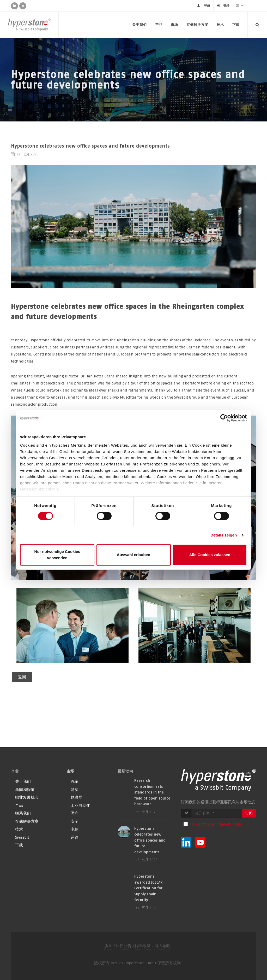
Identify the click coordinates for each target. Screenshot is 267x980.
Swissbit (22, 837)
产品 (159, 25)
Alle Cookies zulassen (210, 555)
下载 (236, 25)
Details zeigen (224, 535)
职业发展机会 (27, 797)
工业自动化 (80, 805)
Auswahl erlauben (133, 555)
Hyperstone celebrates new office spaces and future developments (150, 840)
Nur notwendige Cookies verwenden (57, 555)
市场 (174, 25)
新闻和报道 (25, 789)
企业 (15, 771)
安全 (75, 821)
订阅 (249, 813)
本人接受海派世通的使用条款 (216, 824)
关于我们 (139, 25)
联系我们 (23, 813)
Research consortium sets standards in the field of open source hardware (152, 792)
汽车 (75, 781)
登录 (207, 6)
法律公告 (124, 946)
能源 (75, 789)
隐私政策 (143, 946)
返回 (22, 677)
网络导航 (162, 946)
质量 (108, 946)
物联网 (77, 797)
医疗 (75, 813)
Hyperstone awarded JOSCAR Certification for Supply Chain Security (148, 888)
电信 (75, 829)
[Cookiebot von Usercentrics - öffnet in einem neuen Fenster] (224, 418)
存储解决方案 (197, 25)
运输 (75, 837)
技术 (220, 25)
